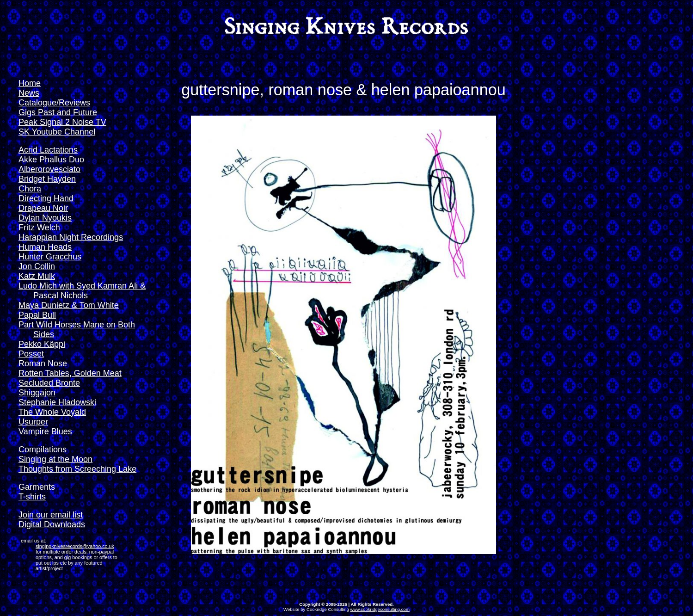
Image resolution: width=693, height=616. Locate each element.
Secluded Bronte (49, 383)
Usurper (33, 422)
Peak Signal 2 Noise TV (62, 122)
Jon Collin (37, 266)
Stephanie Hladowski (57, 402)
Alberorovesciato (49, 169)
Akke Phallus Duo (51, 160)
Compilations (43, 450)
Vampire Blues (45, 431)
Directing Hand (46, 198)
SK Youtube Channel (57, 132)
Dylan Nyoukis (45, 218)
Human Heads (45, 247)
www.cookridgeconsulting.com (380, 609)
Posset (31, 354)
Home (30, 83)
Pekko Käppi (42, 344)
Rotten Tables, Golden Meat (70, 373)
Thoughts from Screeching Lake (77, 469)
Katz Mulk (37, 276)
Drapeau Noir (43, 208)
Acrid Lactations (48, 150)
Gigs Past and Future (58, 112)
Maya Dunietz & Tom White (69, 305)
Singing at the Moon (55, 459)
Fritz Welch (39, 228)
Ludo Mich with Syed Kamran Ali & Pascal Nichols (82, 291)
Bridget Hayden (47, 179)
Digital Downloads (52, 524)
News (29, 93)
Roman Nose (43, 363)
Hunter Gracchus (50, 257)
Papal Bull (37, 315)
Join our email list (51, 515)
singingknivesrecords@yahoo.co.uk (75, 546)
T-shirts (32, 497)
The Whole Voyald (52, 412)
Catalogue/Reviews (54, 103)
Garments (37, 487)
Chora (30, 189)
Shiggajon (37, 393)
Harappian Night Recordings (71, 237)
